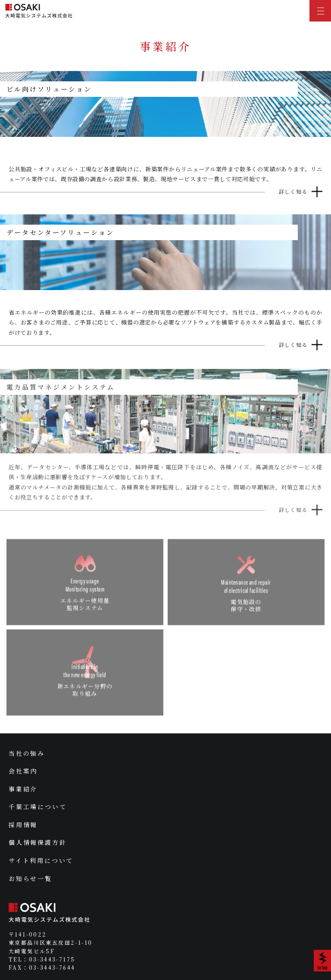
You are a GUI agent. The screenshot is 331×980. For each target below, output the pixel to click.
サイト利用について (41, 860)
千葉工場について (37, 807)
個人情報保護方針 (37, 842)
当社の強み (27, 753)
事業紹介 (23, 789)
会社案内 (23, 771)
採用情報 (23, 825)
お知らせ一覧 (30, 878)
